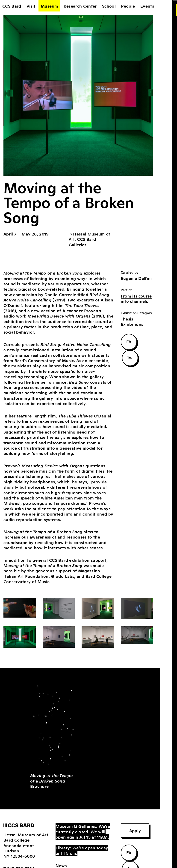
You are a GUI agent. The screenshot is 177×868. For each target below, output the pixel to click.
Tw (130, 357)
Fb (129, 341)
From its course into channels (136, 298)
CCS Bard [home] (12, 6)
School (109, 6)
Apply (135, 830)
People (128, 6)
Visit (31, 6)
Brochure (52, 781)
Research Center (80, 6)
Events (147, 6)
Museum (49, 6)
